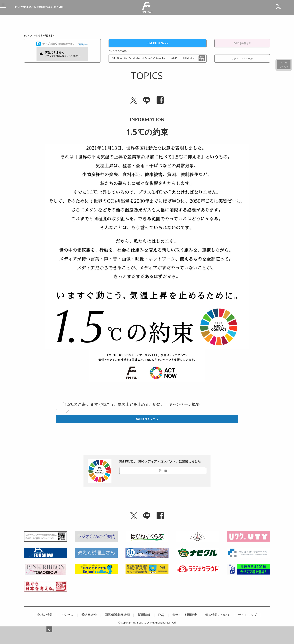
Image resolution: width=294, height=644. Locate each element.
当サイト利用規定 (185, 615)
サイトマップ (248, 615)
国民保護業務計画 (117, 615)
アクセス (67, 615)
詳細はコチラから (147, 419)
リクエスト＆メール (242, 58)
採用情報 (144, 615)
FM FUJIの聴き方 (242, 43)
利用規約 (83, 44)
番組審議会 (89, 615)
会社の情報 (45, 615)
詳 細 (163, 471)
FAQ (161, 615)
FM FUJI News (158, 43)
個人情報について (218, 615)
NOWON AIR (284, 65)
